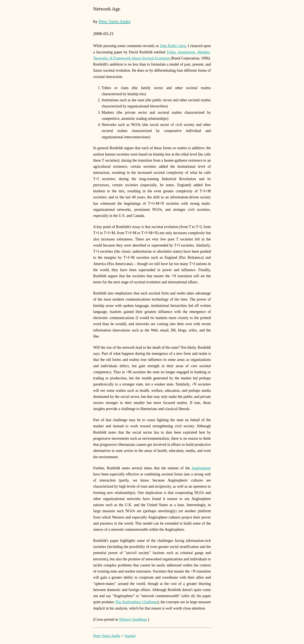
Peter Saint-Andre (115, 21)
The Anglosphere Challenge (136, 602)
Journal (130, 636)
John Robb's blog (173, 46)
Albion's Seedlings (133, 619)
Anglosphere (201, 468)
